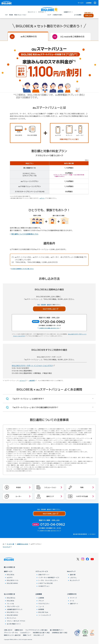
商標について (27, 635)
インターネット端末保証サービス (49, 577)
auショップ (24, 380)
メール (72, 601)
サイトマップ (7, 547)
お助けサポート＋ (44, 575)
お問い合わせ (8, 630)
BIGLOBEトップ (39, 635)
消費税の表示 (19, 630)
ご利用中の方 (72, 594)
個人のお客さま (10, 567)
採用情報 (41, 609)
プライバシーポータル (11, 633)
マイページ (73, 598)
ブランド (41, 601)
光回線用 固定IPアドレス (15, 609)
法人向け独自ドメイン (14, 624)
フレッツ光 (10, 604)
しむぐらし (73, 577)
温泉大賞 (73, 575)
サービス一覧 (10, 544)
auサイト (43, 198)
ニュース (41, 606)
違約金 (49, 305)
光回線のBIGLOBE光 (22, 544)
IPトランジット (12, 618)
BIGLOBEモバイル (13, 580)
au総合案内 (33, 380)
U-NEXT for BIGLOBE (46, 583)
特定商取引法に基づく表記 (41, 633)
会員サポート (74, 604)
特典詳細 (43, 305)
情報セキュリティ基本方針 (12, 635)
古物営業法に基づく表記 (60, 633)
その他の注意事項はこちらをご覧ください (22, 269)
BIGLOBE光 (11, 575)
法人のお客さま (10, 594)
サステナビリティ (44, 604)
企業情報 (89, 3)
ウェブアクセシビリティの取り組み (36, 630)
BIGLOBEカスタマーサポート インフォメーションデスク (33, 366)
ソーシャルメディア (45, 615)
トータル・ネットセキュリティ (48, 580)
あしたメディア (75, 580)
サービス (81, 3)
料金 (39, 305)
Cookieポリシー (25, 633)
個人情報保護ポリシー (57, 630)
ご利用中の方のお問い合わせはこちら (50, 328)
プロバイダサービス (13, 606)
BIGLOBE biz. (11, 598)
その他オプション (44, 586)
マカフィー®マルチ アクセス (16, 621)
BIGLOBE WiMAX (12, 583)
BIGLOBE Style (43, 612)
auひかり (10, 577)
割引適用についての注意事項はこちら (25, 234)
